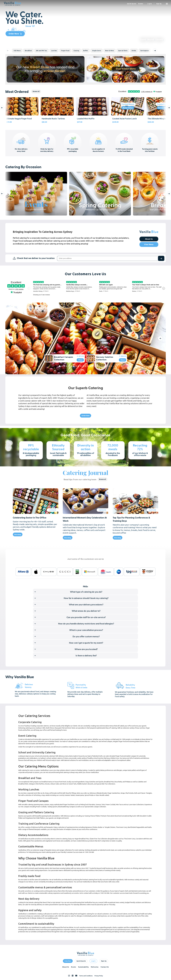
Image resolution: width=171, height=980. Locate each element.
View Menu (149, 244)
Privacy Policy (99, 976)
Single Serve (97, 51)
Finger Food (65, 51)
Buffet (86, 51)
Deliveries (95, 967)
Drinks (134, 51)
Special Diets (123, 51)
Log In (93, 961)
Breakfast (28, 51)
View (80, 360)
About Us (149, 239)
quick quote (132, 4)
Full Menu (17, 51)
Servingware (145, 51)
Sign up (159, 4)
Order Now (15, 34)
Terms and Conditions (86, 976)
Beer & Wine (110, 51)
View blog (18, 534)
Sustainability (83, 967)
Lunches (54, 51)
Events (74, 967)
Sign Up (104, 961)
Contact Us (105, 967)
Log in (150, 4)
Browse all (36, 91)
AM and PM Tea (41, 51)
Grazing (76, 51)
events (141, 4)
